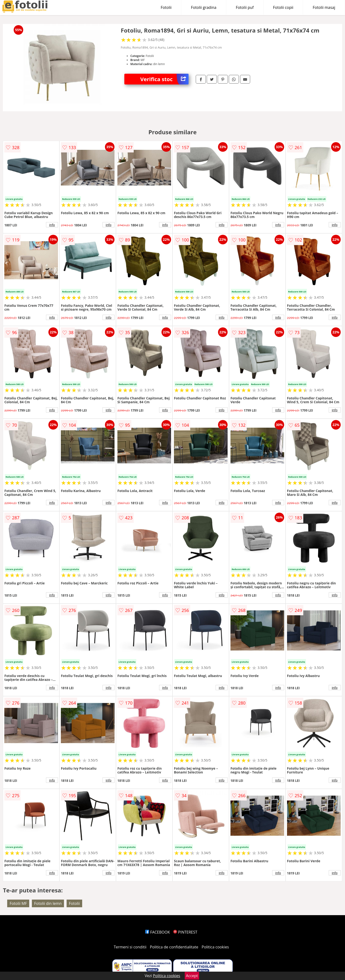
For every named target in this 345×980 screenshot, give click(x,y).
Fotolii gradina (204, 7)
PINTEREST (185, 932)
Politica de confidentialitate (174, 947)
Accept (192, 976)
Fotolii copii (283, 7)
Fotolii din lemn (48, 903)
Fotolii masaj (324, 7)
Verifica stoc (164, 79)
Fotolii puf (245, 7)
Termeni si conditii (130, 947)
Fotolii (166, 7)
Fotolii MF (18, 903)
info (52, 225)
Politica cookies (215, 947)
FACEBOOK (158, 932)
